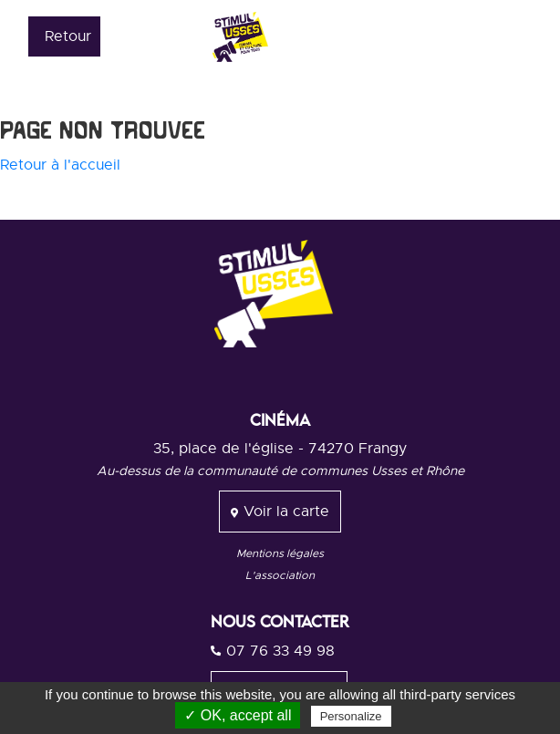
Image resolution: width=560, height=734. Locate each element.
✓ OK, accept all (238, 715)
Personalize (351, 716)
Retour (68, 36)
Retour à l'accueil (60, 165)
